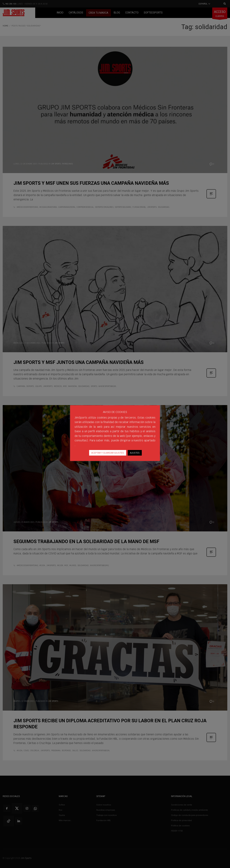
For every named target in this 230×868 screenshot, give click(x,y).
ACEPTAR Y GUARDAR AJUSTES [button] (108, 453)
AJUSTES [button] (135, 453)
